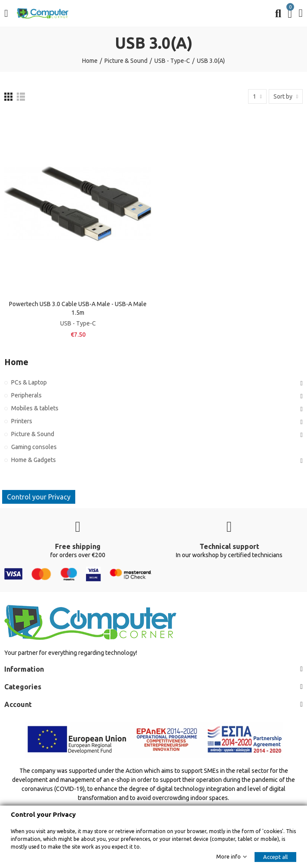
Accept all (275, 857)
